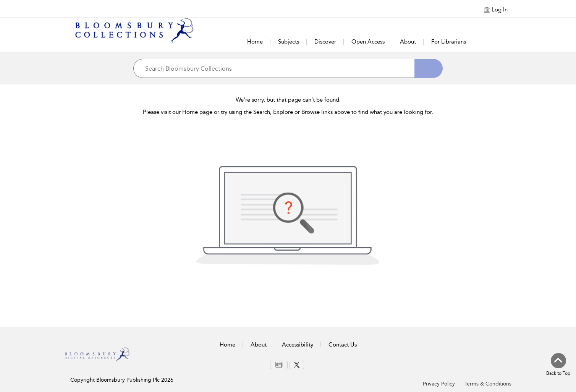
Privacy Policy (439, 384)
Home (255, 42)
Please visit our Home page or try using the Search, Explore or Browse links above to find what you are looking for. (288, 112)
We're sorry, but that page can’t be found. (288, 100)
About (408, 42)
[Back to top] (558, 365)
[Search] (429, 68)
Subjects (289, 42)
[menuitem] (279, 365)
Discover (325, 42)
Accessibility (298, 345)
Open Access (368, 42)
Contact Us (343, 345)
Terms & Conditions (488, 384)
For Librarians (449, 42)
